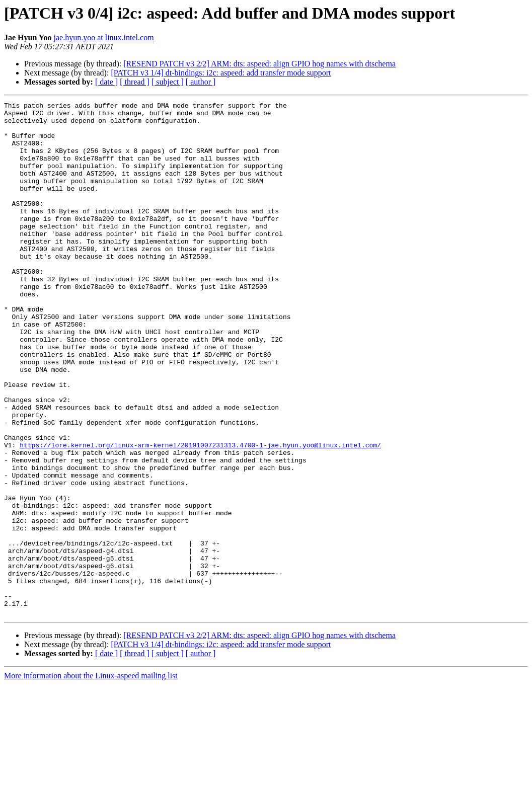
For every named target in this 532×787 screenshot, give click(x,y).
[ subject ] (168, 82)
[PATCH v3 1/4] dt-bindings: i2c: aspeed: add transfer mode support (221, 73)
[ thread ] (135, 82)
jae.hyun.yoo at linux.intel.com (104, 37)
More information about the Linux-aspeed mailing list (91, 778)
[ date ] (106, 82)
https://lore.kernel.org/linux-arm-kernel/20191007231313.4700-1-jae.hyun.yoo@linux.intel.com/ (200, 514)
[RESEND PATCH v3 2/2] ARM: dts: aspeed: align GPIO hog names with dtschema (259, 64)
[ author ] (201, 82)
